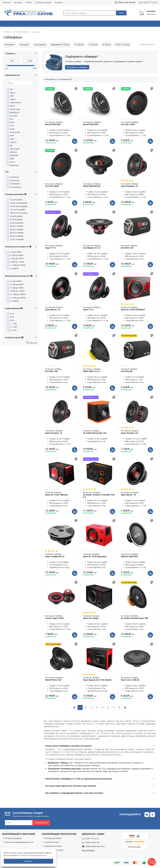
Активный (14, 178)
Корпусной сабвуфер (99, 496)
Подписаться (41, 823)
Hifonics (13, 143)
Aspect (13, 100)
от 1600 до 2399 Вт (18, 299)
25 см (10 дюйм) (17, 224)
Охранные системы (50, 24)
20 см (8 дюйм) (16, 217)
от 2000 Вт (14, 269)
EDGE (12, 123)
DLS (11, 120)
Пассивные (10, 45)
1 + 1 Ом (13, 324)
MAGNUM (14, 156)
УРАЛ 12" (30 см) (123, 45)
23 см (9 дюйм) (16, 220)
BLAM (12, 107)
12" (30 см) (79, 45)
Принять (29, 861)
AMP (12, 97)
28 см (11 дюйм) (17, 227)
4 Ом (12, 318)
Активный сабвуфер (137, 248)
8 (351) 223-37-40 (92, 843)
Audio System (16, 103)
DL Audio (14, 117)
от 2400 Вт (14, 302)
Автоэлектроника (81, 24)
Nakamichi (14, 166)
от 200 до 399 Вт (17, 256)
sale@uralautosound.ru (95, 847)
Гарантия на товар (53, 847)
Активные (24, 45)
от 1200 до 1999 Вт (18, 266)
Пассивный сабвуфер (61, 124)
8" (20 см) (107, 45)
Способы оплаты (52, 843)
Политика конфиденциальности (19, 843)
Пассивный (15, 184)
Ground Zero (15, 133)
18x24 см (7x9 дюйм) (19, 214)
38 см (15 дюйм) (17, 233)
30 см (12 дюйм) (17, 230)
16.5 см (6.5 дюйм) (17, 210)
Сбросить (33, 344)
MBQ (12, 159)
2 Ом (12, 314)
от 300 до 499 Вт (17, 285)
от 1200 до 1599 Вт (18, 295)
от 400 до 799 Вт (17, 259)
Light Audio (15, 150)
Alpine (12, 93)
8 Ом (12, 321)
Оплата (29, 2)
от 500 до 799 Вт (17, 289)
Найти (121, 13)
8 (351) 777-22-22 (92, 839)
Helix (12, 136)
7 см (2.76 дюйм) (17, 240)
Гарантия (7, 2)
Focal (12, 130)
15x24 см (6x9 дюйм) (19, 207)
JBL (11, 146)
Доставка (18, 2)
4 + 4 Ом (13, 331)
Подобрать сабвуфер (78, 68)
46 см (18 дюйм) (17, 237)
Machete (13, 153)
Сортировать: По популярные (57, 80)
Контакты (59, 2)
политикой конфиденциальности (33, 855)
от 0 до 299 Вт (16, 282)
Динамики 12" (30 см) (60, 45)
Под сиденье (40, 45)
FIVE (12, 127)
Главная (7, 33)
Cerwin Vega (15, 110)
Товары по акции (143, 24)
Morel (12, 163)
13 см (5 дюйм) (16, 200)
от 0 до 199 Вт (16, 253)
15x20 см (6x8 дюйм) (19, 204)
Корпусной (15, 181)
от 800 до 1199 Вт (17, 263)
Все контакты (88, 851)
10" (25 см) (93, 45)
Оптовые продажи (43, 2)
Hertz (12, 140)
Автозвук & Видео (18, 24)
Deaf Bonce (15, 113)
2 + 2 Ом (13, 328)
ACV (11, 90)
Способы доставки (53, 839)
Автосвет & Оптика (112, 24)
